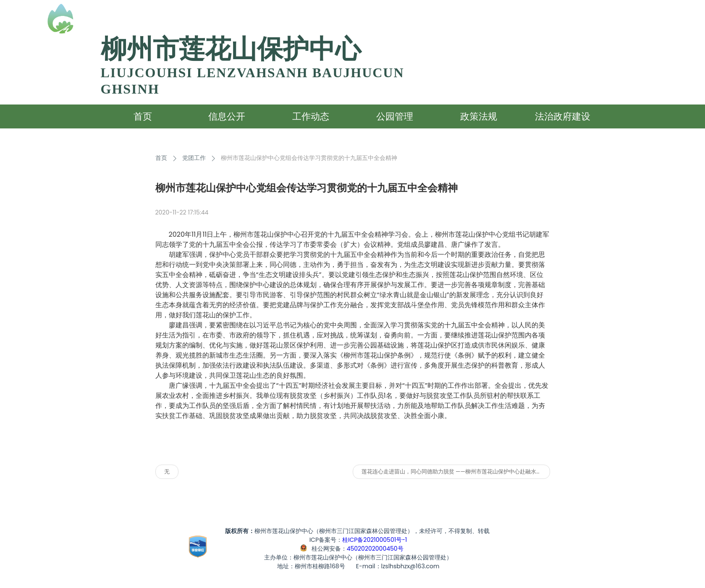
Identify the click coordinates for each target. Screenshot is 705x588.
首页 (161, 158)
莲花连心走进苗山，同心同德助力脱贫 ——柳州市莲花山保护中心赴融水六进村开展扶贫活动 (456, 472)
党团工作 (194, 158)
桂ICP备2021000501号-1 (375, 540)
